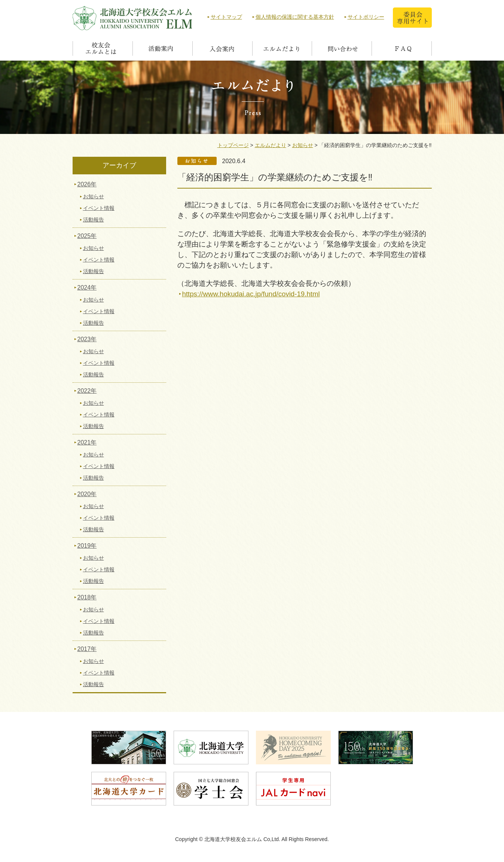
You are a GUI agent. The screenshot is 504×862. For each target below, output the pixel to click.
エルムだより (271, 145)
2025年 (87, 236)
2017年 (87, 649)
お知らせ (303, 145)
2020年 (87, 494)
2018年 (87, 597)
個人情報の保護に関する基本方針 (295, 17)
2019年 (87, 546)
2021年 (87, 442)
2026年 (87, 184)
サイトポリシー (366, 17)
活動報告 (94, 220)
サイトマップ (226, 17)
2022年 (87, 391)
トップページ (233, 145)
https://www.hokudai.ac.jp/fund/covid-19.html (251, 294)
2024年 (87, 288)
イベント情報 (99, 208)
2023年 (87, 339)
